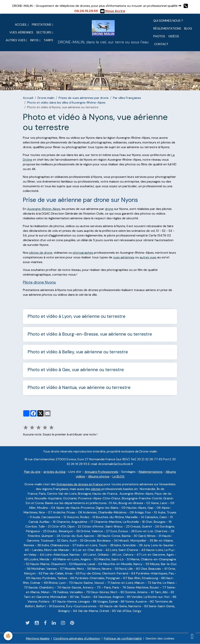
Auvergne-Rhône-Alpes (44, 209)
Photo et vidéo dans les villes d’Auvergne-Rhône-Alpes (66, 103)
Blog (188, 28)
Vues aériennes (21, 32)
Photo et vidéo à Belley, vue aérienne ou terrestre (78, 352)
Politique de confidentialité (123, 638)
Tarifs (48, 40)
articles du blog (54, 472)
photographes (84, 253)
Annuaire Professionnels (101, 472)
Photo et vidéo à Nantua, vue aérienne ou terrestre (79, 388)
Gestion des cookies (160, 638)
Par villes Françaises (127, 98)
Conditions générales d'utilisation (76, 638)
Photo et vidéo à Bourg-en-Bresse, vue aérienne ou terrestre (90, 334)
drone (110, 209)
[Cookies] (8, 636)
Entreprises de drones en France (80, 484)
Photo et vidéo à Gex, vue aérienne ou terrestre (76, 370)
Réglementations (167, 28)
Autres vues (16, 40)
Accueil (21, 25)
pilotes (96, 489)
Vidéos (174, 36)
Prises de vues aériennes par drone (84, 98)
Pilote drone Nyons (39, 282)
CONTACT (161, 44)
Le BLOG (119, 476)
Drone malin (46, 98)
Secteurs (44, 32)
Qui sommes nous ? (168, 21)
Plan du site (32, 472)
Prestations (42, 25)
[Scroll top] (192, 636)
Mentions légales (37, 638)
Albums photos (99, 476)
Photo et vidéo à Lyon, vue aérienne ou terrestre (76, 317)
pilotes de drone (41, 253)
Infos (35, 40)
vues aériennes (124, 257)
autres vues (148, 257)
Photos (159, 36)
